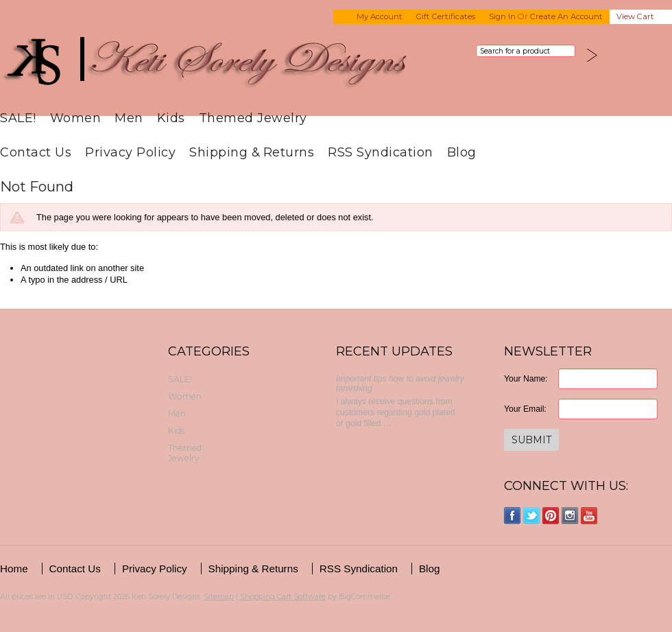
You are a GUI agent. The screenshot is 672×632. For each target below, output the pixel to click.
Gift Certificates (446, 16)
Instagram (570, 516)
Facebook (513, 516)
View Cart (635, 16)
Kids (171, 118)
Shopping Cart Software (283, 596)
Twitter (532, 516)
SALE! (18, 118)
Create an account (566, 16)
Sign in (502, 16)
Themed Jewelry (253, 118)
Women (76, 118)
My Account (380, 16)
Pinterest (551, 516)
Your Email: (525, 409)
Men (129, 118)
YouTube (589, 516)
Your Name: (526, 379)
